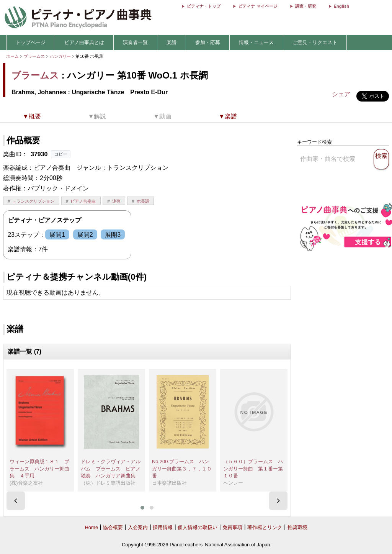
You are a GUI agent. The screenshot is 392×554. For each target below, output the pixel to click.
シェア (341, 94)
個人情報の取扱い (198, 527)
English (341, 6)
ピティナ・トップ (204, 6)
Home (91, 527)
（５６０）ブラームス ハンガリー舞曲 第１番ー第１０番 (253, 469)
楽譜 (171, 42)
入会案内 (138, 527)
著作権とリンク (265, 527)
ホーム (12, 56)
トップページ (31, 42)
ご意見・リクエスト (315, 42)
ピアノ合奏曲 (83, 201)
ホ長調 (143, 201)
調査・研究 (306, 6)
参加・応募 (208, 42)
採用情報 (163, 527)
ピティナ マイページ (258, 6)
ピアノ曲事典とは (84, 42)
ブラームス (34, 56)
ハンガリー (61, 56)
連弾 (116, 201)
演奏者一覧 (135, 42)
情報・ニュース (256, 42)
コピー (61, 154)
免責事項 (232, 527)
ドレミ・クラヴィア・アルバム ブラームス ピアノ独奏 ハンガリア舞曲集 (111, 469)
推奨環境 (297, 527)
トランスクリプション (33, 201)
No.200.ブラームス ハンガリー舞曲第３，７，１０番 (182, 469)
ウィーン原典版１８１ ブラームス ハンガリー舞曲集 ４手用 (39, 469)
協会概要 (113, 527)
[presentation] (16, 501)
